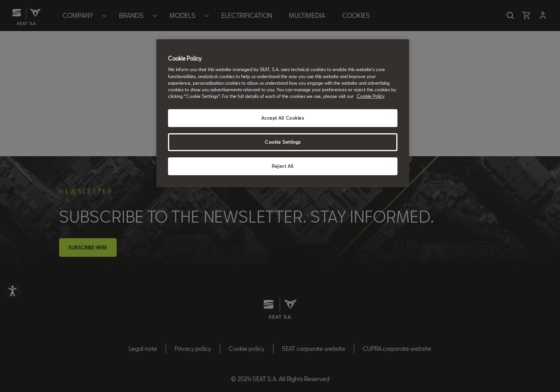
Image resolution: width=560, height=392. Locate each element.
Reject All (283, 166)
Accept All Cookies (283, 118)
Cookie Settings (283, 142)
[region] (283, 113)
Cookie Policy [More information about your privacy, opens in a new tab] (371, 96)
